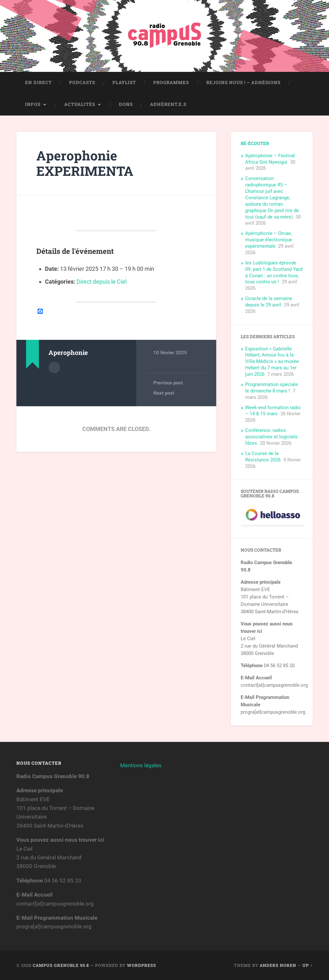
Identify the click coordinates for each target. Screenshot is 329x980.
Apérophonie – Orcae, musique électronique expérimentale (269, 240)
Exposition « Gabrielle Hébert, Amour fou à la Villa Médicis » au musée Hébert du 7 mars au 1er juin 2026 (272, 362)
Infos (33, 104)
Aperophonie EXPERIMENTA (85, 163)
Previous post (168, 383)
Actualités (80, 104)
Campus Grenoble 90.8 (61, 965)
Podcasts (82, 82)
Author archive (54, 367)
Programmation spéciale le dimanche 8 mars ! (271, 388)
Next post (164, 393)
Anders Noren (278, 965)
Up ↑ (307, 965)
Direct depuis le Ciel (102, 282)
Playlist (124, 82)
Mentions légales (141, 765)
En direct (38, 82)
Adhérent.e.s (168, 104)
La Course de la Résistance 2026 (263, 457)
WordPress (142, 965)
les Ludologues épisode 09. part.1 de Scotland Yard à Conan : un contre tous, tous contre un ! (274, 272)
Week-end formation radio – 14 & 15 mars (273, 411)
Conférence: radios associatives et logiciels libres (271, 437)
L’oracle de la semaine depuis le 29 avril (269, 302)
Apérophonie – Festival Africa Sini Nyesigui (270, 159)
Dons (126, 104)
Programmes (171, 82)
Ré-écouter (255, 143)
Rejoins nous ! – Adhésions (243, 82)
